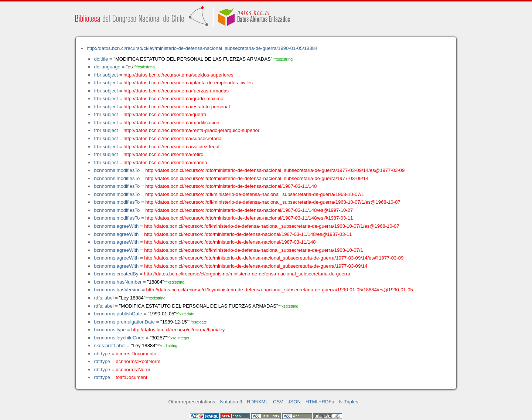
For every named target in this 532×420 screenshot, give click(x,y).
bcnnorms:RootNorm (138, 361)
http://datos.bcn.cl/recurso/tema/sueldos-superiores (178, 75)
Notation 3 (231, 402)
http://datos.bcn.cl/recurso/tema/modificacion (171, 123)
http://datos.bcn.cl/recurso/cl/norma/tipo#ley (178, 330)
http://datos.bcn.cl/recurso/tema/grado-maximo (173, 99)
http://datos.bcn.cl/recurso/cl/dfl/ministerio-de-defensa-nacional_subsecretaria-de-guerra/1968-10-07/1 (255, 194)
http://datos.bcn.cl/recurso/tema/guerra (165, 114)
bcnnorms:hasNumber (118, 282)
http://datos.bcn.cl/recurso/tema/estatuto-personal (177, 107)
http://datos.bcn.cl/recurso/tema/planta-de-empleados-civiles (188, 83)
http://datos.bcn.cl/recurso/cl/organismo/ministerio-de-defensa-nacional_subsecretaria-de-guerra (247, 274)
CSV (278, 402)
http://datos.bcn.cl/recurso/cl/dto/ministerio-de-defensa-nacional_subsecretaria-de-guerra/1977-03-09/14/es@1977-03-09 (275, 170)
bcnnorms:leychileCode (119, 338)
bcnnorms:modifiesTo (117, 170)
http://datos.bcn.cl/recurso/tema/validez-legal (171, 147)
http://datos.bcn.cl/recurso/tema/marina (165, 162)
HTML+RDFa (320, 402)
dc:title (101, 59)
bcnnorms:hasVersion (117, 290)
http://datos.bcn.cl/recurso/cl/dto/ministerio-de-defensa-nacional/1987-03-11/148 (231, 186)
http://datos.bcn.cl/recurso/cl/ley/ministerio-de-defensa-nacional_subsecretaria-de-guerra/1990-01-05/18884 (202, 48)
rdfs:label (104, 298)
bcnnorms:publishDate (118, 314)
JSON (294, 402)
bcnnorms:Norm (133, 370)
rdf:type (102, 354)
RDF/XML (258, 402)
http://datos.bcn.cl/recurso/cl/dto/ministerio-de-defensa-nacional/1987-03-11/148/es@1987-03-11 (249, 218)
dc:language (107, 67)
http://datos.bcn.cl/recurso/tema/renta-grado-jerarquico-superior (191, 130)
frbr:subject (106, 75)
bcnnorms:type (110, 330)
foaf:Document (131, 377)
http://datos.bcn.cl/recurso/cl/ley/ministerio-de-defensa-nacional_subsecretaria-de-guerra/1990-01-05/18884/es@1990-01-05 (279, 290)
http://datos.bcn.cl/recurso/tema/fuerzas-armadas (176, 91)
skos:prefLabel (110, 346)
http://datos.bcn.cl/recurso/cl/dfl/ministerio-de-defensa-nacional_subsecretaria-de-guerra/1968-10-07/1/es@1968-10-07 (273, 202)
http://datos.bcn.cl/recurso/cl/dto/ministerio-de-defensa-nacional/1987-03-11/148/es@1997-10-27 (249, 210)
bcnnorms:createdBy (116, 274)
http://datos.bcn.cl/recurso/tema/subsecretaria (172, 138)
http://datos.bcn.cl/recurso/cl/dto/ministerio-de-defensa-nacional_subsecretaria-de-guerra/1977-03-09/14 (257, 178)
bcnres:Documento (136, 354)
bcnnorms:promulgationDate (124, 322)
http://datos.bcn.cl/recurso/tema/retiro (163, 154)
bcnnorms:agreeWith (116, 226)
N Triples (349, 402)
